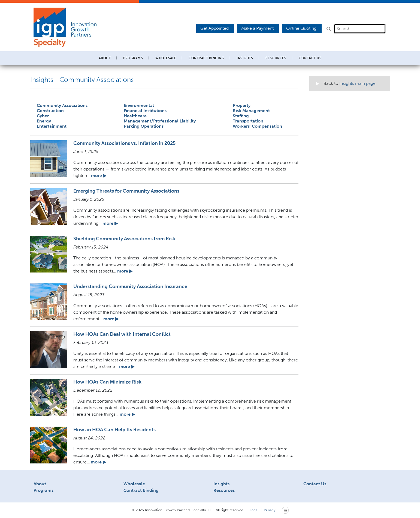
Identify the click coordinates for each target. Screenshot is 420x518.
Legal (254, 510)
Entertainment (52, 126)
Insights (245, 58)
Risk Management (251, 111)
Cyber (43, 116)
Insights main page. (358, 83)
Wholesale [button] (166, 58)
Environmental (139, 105)
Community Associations (62, 105)
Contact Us (310, 58)
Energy (44, 121)
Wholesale (134, 484)
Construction (50, 111)
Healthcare (135, 116)
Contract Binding (206, 58)
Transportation (248, 121)
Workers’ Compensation (257, 126)
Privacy (270, 510)
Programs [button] (133, 58)
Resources (224, 490)
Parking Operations (144, 126)
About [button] (105, 58)
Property (242, 105)
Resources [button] (276, 58)
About (40, 484)
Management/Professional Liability (160, 121)
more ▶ (99, 176)
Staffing (241, 116)
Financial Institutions (145, 111)
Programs (43, 490)
